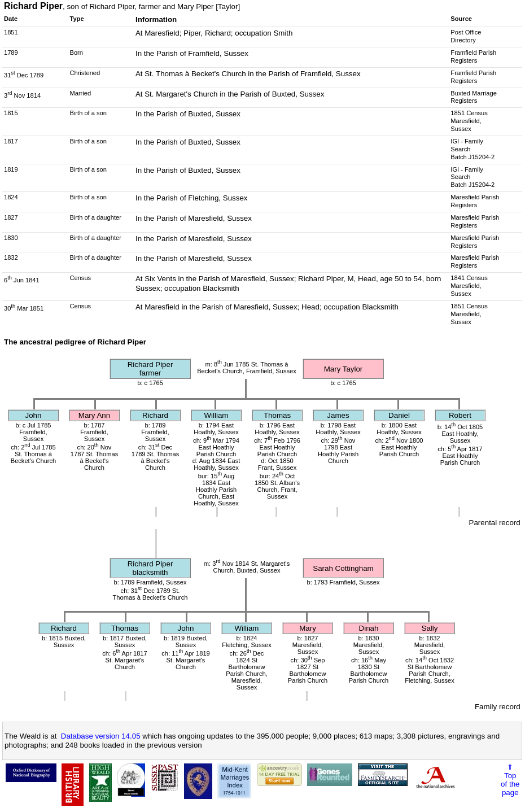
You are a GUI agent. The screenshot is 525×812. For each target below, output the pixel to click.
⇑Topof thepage (510, 780)
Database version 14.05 (101, 736)
